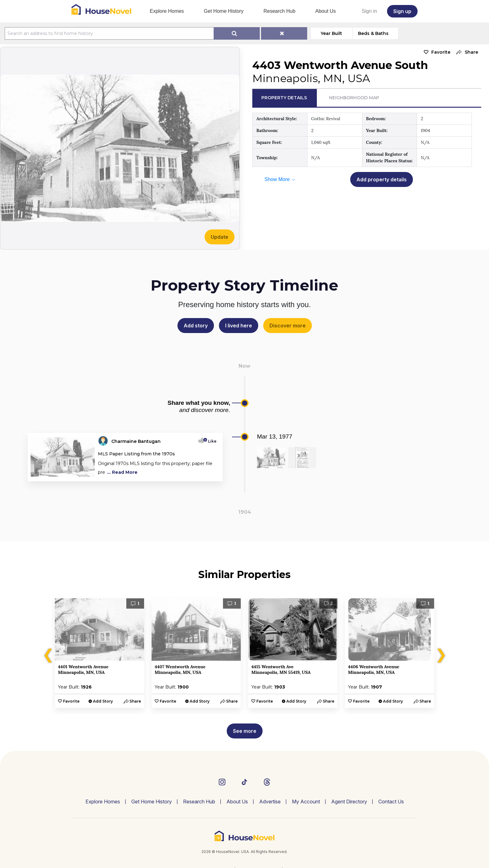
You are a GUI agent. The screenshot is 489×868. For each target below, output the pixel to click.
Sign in (369, 11)
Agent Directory (349, 802)
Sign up (402, 11)
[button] (466, 52)
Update (220, 237)
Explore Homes (167, 11)
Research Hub (279, 11)
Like (210, 441)
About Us (326, 11)
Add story (196, 326)
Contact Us (391, 802)
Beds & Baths (373, 33)
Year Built (331, 33)
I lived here (239, 326)
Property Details (284, 98)
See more (245, 731)
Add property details (382, 179)
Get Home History (224, 11)
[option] (99, 653)
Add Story (103, 701)
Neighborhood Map (354, 98)
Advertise (270, 802)
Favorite (441, 52)
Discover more (288, 326)
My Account (306, 802)
